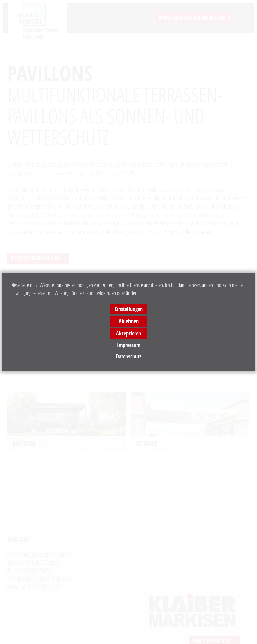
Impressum (129, 345)
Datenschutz (129, 356)
